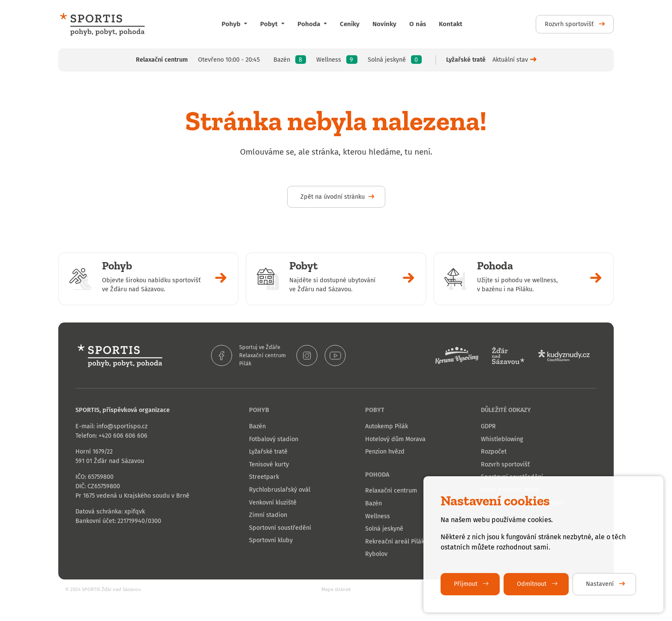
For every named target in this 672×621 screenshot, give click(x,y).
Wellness (378, 516)
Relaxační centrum (262, 355)
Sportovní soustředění (280, 528)
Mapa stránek (336, 590)
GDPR (488, 426)
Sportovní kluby (271, 540)
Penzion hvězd (385, 452)
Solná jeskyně (384, 529)
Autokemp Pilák (387, 426)
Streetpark (264, 477)
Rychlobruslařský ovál (280, 490)
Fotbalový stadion (274, 439)
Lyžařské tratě (268, 452)
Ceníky (350, 24)
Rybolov (376, 554)
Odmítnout (532, 584)
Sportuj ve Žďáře (260, 347)
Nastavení (601, 584)
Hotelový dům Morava (395, 439)
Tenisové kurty (269, 464)
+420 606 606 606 (123, 436)
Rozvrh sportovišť (570, 24)
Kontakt (451, 24)
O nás (418, 24)
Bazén (257, 426)
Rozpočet (494, 452)
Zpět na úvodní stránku (333, 197)
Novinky (384, 24)
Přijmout (466, 584)
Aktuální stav (510, 60)
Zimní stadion (268, 515)
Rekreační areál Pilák (395, 542)
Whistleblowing (502, 439)
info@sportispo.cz (122, 426)
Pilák (245, 363)
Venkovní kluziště (273, 503)
